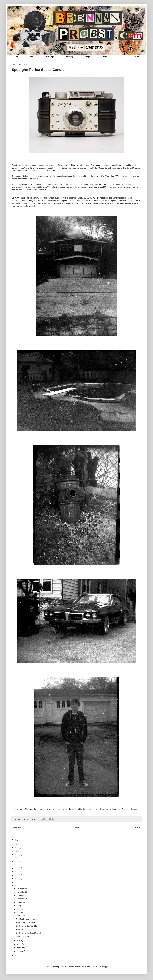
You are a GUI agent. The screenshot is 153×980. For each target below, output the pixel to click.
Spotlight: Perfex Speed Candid (28, 933)
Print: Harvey (21, 929)
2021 (17, 858)
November (21, 892)
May (19, 913)
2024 (17, 848)
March (19, 944)
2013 (17, 885)
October (20, 895)
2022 (17, 854)
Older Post (136, 827)
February (20, 948)
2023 (17, 851)
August (20, 902)
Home (77, 827)
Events (137, 57)
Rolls (121, 57)
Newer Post (17, 827)
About (32, 57)
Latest (16, 57)
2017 (17, 872)
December (21, 888)
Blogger (105, 967)
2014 (17, 882)
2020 (17, 861)
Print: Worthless (22, 936)
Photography (50, 57)
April (19, 941)
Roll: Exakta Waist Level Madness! (30, 919)
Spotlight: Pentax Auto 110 (27, 926)
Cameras (105, 57)
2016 (17, 875)
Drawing (70, 57)
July (18, 906)
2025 (17, 844)
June (19, 909)
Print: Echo (21, 916)
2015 (17, 879)
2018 (17, 868)
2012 (17, 955)
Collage (87, 57)
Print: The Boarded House (26, 922)
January (20, 951)
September (21, 899)
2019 (17, 865)
